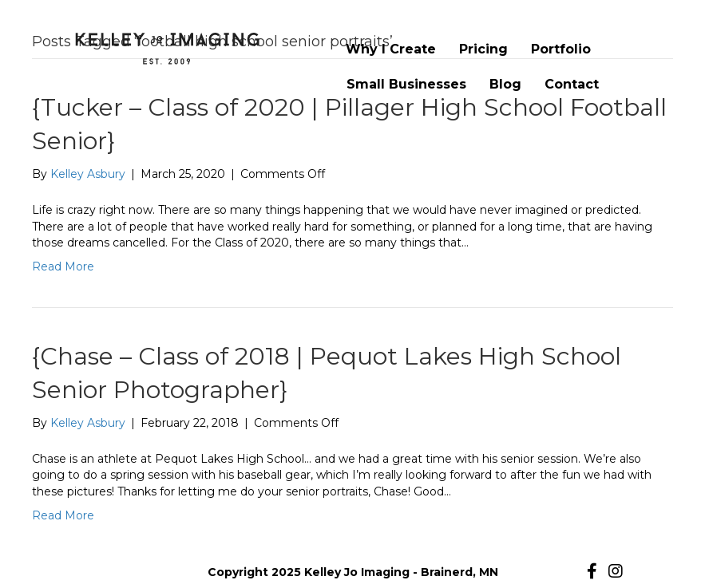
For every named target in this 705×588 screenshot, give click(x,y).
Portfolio (561, 49)
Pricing (483, 49)
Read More (63, 266)
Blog (505, 84)
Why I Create (391, 49)
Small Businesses (406, 84)
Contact (572, 84)
